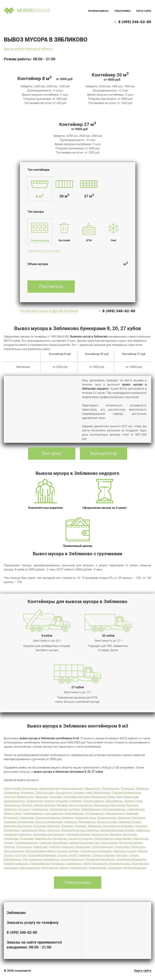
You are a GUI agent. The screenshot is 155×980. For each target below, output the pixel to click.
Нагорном (53, 830)
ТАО (25, 859)
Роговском (58, 864)
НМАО (87, 864)
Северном (70, 822)
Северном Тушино (125, 851)
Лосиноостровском (48, 818)
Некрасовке (83, 847)
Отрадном (124, 818)
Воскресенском (119, 864)
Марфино (68, 818)
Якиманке (27, 793)
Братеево (67, 826)
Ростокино (139, 818)
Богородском (100, 834)
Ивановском (43, 838)
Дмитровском (58, 809)
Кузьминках (24, 847)
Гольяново (27, 838)
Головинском (40, 809)
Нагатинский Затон (33, 830)
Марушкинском (30, 868)
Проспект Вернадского (19, 797)
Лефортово (40, 847)
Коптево (74, 809)
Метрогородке (104, 838)
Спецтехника (122, 11)
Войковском (102, 805)
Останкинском (107, 818)
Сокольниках (109, 843)
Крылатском (63, 793)
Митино (74, 851)
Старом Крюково (103, 855)
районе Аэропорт (45, 805)
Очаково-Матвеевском (126, 793)
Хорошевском (54, 813)
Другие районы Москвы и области (28, 49)
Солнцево (55, 797)
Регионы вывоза (98, 11)
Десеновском (140, 864)
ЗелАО (73, 855)
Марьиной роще (85, 818)
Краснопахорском (72, 859)
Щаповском (74, 864)
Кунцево (78, 793)
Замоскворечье (49, 788)
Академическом (14, 801)
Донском (80, 826)
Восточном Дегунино (125, 805)
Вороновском (12, 859)
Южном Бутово (107, 822)
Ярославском (87, 822)
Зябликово (95, 826)
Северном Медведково (19, 822)
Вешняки (116, 834)
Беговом (62, 805)
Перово (9, 843)
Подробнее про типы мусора (43, 251)
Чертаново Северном (18, 834)
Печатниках (122, 847)
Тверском (142, 788)
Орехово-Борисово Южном (117, 830)
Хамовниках (12, 793)
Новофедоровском (16, 864)
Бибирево (132, 813)
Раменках (41, 797)
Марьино (68, 847)
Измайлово (60, 838)
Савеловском (136, 809)
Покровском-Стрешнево (96, 851)
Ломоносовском (93, 801)
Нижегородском (102, 847)
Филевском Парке (103, 797)
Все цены (52, 453)
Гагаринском (35, 801)
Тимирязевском (33, 813)
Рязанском (138, 847)
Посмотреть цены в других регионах (49, 311)
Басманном (30, 788)
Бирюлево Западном (47, 826)
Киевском (35, 859)
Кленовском (51, 859)
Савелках (85, 855)
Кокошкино (11, 868)
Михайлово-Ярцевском (100, 859)
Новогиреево (123, 838)
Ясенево (27, 805)
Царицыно (143, 830)
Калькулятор (104, 453)
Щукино (63, 855)
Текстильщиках (14, 851)
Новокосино (140, 838)
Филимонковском (135, 868)
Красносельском (72, 788)
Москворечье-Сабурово (118, 826)
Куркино (62, 851)
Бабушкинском (115, 813)
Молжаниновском (114, 809)
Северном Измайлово (53, 843)
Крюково (122, 855)
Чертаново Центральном (49, 834)
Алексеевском (74, 813)
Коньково (62, 801)
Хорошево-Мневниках (42, 855)
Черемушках (12, 805)
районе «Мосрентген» (73, 868)
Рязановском (97, 868)
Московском (50, 868)
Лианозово (27, 818)
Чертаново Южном (78, 834)
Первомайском (40, 864)
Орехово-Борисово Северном (80, 830)
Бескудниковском (81, 805)
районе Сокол (13, 813)
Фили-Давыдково (127, 797)
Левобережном (91, 809)
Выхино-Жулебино (131, 843)
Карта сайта (144, 11)
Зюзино (49, 801)
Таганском (127, 788)
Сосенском (115, 868)
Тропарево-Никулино (76, 797)
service (34, 11)
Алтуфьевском (94, 813)
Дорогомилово (44, 793)
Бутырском (11, 818)
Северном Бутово (129, 822)
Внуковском (100, 864)
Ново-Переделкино (98, 793)
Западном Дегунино (17, 809)
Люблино (55, 847)
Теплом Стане (133, 801)
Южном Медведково (49, 822)
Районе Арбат (13, 788)
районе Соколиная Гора (84, 843)
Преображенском (26, 843)
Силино (133, 855)
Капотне (9, 847)
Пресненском (110, 788)
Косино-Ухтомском (81, 838)
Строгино (21, 855)
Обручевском (114, 801)
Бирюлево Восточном (18, 826)
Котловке (75, 801)
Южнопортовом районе (40, 851)
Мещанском (92, 788)
